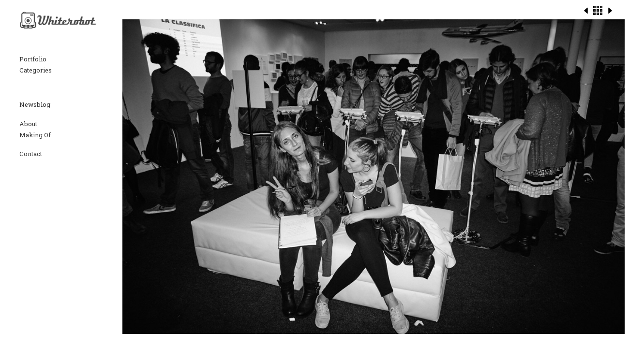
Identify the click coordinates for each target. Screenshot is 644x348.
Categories (36, 70)
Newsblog (35, 104)
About (28, 124)
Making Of (35, 135)
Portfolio (33, 59)
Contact (31, 154)
